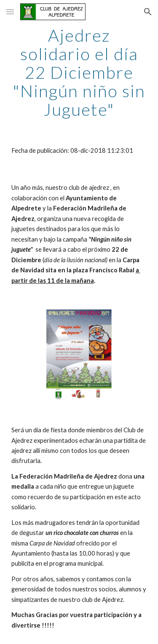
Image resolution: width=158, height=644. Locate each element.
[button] (10, 12)
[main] (79, 72)
